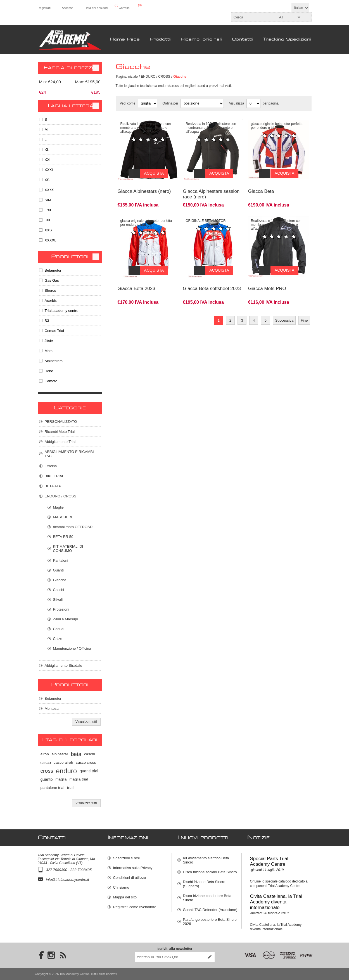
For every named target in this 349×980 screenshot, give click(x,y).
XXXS (50, 190)
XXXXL (51, 240)
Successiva (284, 312)
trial (70, 788)
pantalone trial (52, 788)
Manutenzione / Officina (72, 648)
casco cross (86, 762)
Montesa (52, 709)
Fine (304, 312)
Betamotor (53, 270)
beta (76, 754)
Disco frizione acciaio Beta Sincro (210, 872)
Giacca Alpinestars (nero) (144, 187)
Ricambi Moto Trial (60, 432)
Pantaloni (61, 560)
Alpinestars (54, 361)
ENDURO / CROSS (155, 77)
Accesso (68, 8)
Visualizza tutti (86, 722)
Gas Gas (52, 280)
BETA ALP (53, 486)
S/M (48, 200)
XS (47, 180)
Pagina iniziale (127, 77)
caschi (90, 754)
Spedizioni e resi (126, 858)
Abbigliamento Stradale (63, 665)
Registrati (44, 8)
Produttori (70, 257)
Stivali (58, 600)
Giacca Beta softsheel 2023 (212, 280)
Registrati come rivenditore (135, 907)
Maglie (58, 507)
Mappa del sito (125, 897)
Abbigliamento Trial (60, 442)
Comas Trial (54, 331)
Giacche (60, 580)
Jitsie (49, 341)
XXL (48, 160)
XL (47, 150)
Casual (59, 629)
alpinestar (60, 754)
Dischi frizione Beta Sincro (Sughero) (204, 884)
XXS (48, 230)
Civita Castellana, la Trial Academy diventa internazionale (276, 902)
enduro (66, 771)
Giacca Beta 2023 (136, 280)
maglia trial (79, 779)
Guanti (58, 570)
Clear (96, 68)
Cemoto (51, 381)
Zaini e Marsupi (66, 619)
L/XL (48, 210)
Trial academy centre (62, 311)
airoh (45, 754)
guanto (47, 779)
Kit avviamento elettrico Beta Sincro (206, 860)
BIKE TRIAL (54, 476)
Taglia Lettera (70, 106)
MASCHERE (63, 517)
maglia (61, 779)
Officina (51, 466)
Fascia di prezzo (70, 68)
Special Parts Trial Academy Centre (269, 861)
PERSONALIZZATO (61, 422)
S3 (47, 321)
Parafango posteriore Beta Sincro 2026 (210, 922)
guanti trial (89, 771)
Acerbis (51, 301)
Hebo (49, 371)
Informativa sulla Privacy (133, 868)
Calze (58, 639)
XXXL (49, 170)
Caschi (59, 590)
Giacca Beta (261, 187)
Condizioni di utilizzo (130, 878)
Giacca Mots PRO (267, 280)
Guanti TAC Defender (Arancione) (210, 910)
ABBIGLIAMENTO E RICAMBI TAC (69, 454)
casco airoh (63, 762)
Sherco (50, 290)
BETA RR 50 (63, 537)
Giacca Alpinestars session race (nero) (211, 190)
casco (46, 763)
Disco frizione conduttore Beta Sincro (207, 898)
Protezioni (61, 609)
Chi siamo (121, 887)
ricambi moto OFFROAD (73, 527)
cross (47, 771)
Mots (49, 351)
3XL (48, 220)
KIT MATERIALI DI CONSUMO (68, 549)
